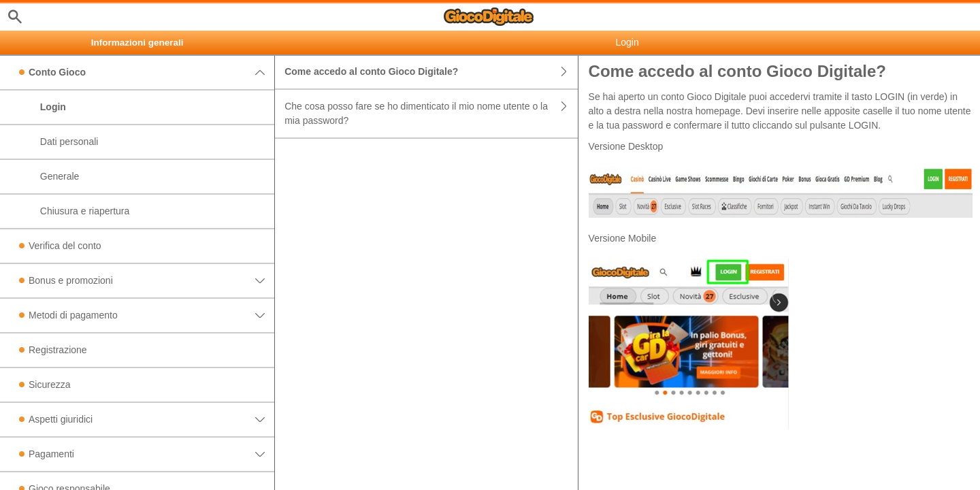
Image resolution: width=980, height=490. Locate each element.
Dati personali (69, 142)
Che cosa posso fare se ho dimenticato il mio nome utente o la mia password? (431, 114)
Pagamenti (151, 454)
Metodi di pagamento (151, 315)
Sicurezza (49, 385)
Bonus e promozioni (151, 281)
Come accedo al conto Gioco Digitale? (431, 72)
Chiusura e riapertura (85, 211)
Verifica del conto (65, 246)
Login (53, 107)
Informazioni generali (137, 43)
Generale (60, 176)
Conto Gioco (151, 72)
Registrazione (58, 350)
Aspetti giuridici (151, 420)
